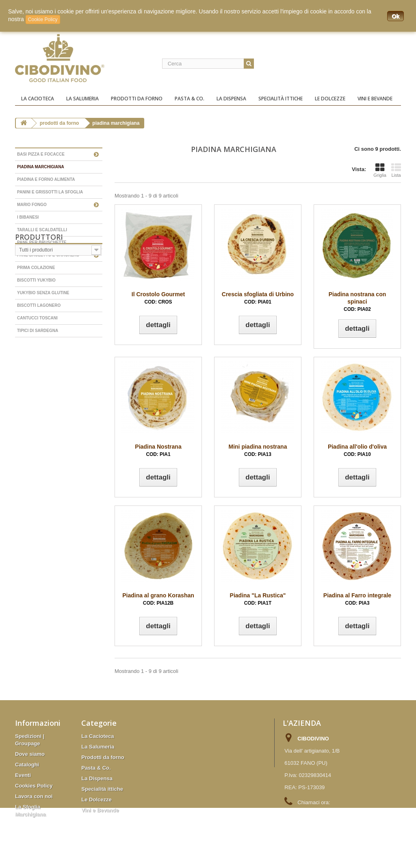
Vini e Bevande (375, 99)
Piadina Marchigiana (41, 167)
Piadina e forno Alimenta (46, 179)
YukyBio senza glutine (43, 293)
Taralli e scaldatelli (42, 230)
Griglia (380, 170)
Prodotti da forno (137, 99)
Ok (395, 16)
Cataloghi (27, 765)
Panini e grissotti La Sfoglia (50, 192)
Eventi (23, 775)
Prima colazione (36, 268)
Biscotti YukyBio (36, 280)
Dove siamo (30, 754)
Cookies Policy (34, 786)
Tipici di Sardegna (38, 331)
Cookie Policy (43, 20)
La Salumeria (82, 99)
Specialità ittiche (281, 99)
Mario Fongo (32, 205)
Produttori (39, 356)
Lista (396, 170)
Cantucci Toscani (37, 318)
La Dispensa (231, 99)
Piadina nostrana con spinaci (357, 302)
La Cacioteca (38, 99)
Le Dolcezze (330, 99)
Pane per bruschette (42, 242)
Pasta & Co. (190, 99)
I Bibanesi (28, 217)
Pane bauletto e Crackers (48, 255)
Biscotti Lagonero (39, 305)
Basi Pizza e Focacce (41, 154)
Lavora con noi (34, 796)
